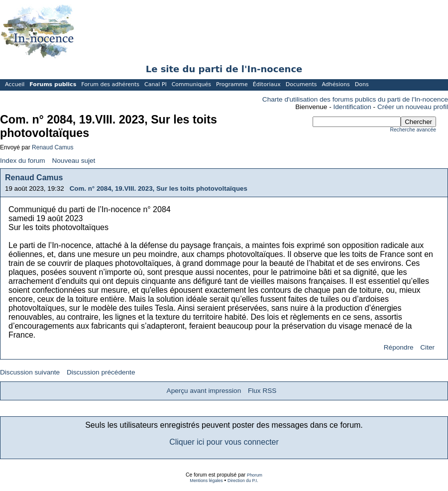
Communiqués (191, 84)
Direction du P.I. (243, 481)
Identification (352, 107)
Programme (232, 84)
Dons (362, 84)
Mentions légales (206, 481)
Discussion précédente (101, 372)
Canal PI (156, 84)
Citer (427, 347)
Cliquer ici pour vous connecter (224, 442)
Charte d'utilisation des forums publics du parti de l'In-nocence (355, 99)
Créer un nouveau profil (413, 107)
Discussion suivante (30, 372)
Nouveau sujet (73, 161)
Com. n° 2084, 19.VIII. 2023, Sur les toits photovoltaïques (159, 188)
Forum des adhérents (110, 84)
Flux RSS (262, 391)
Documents (301, 84)
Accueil (15, 84)
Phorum (255, 475)
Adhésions (336, 84)
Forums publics (53, 84)
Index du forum (23, 161)
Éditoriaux (267, 84)
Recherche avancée (413, 130)
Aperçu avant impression (204, 391)
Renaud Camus (53, 147)
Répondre (399, 347)
